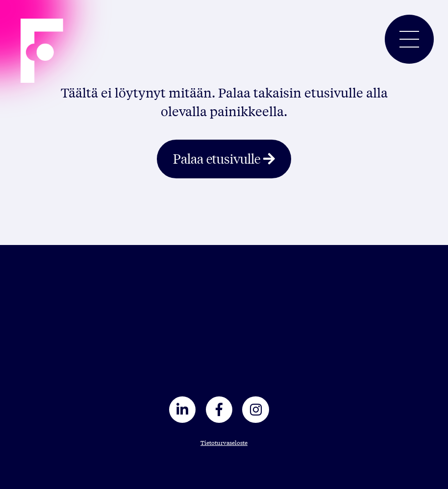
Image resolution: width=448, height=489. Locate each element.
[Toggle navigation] (409, 39)
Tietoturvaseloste (224, 442)
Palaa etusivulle (217, 158)
